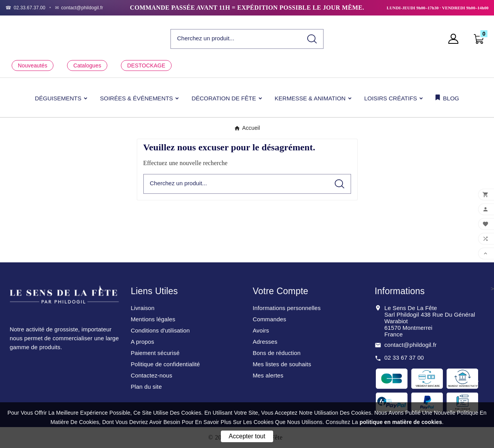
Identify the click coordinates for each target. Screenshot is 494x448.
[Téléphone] (25, 8)
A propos (142, 342)
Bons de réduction (276, 353)
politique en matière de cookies (401, 422)
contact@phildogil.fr (411, 345)
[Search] (312, 39)
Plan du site (146, 387)
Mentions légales (153, 319)
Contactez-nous (151, 375)
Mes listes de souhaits (282, 364)
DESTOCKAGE (146, 65)
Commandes (269, 319)
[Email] (79, 8)
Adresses (265, 342)
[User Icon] (456, 39)
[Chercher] (236, 39)
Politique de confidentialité (165, 364)
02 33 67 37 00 (404, 358)
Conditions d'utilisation (160, 330)
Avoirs (261, 330)
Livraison (142, 308)
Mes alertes (268, 375)
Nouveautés (33, 65)
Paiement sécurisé (155, 353)
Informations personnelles (287, 308)
